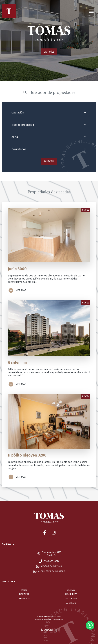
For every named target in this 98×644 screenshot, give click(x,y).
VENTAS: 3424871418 (52, 566)
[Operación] (49, 113)
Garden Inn (17, 363)
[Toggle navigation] (91, 11)
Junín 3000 (17, 269)
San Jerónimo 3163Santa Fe (52, 554)
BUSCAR (49, 161)
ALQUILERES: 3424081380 (52, 571)
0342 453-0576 (52, 561)
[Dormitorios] (49, 149)
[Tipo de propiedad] (49, 125)
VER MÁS (49, 52)
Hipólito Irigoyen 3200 (27, 455)
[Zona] (49, 137)
